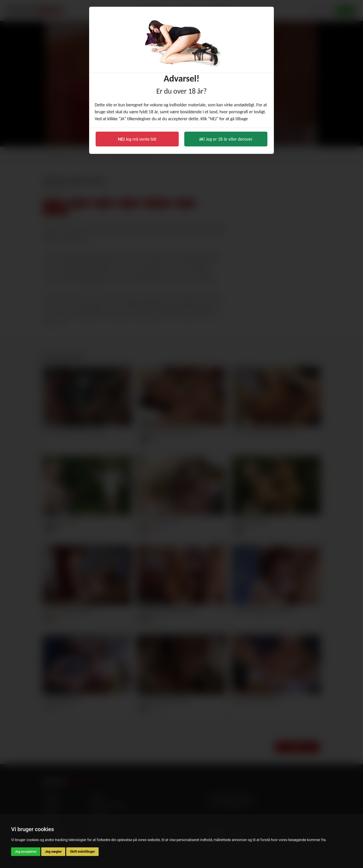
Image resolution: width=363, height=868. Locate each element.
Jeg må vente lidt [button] (137, 139)
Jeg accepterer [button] (26, 852)
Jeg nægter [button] (53, 852)
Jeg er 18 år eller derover (226, 139)
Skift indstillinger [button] (82, 852)
